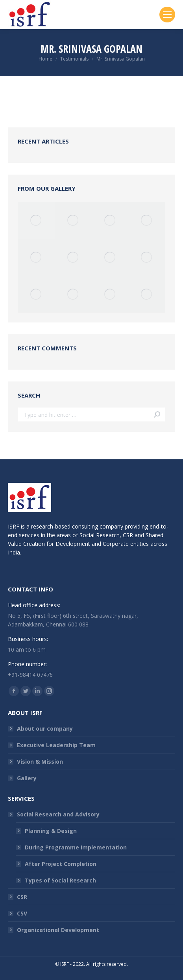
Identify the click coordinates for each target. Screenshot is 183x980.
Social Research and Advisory (58, 814)
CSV (22, 913)
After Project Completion (61, 864)
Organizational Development (58, 930)
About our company (45, 729)
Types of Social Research (60, 880)
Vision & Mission (40, 762)
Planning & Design (51, 831)
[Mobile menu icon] (167, 15)
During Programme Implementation (76, 847)
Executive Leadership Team (56, 745)
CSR (22, 897)
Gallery (27, 778)
